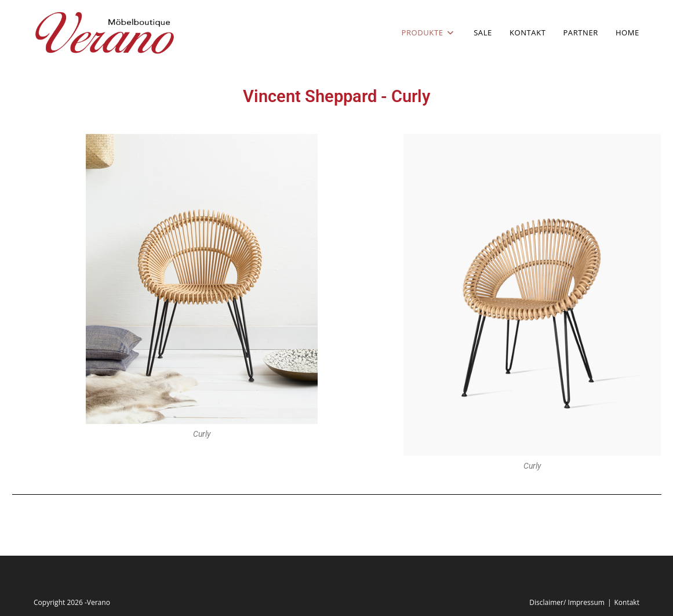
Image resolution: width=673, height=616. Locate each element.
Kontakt (626, 602)
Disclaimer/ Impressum (567, 602)
